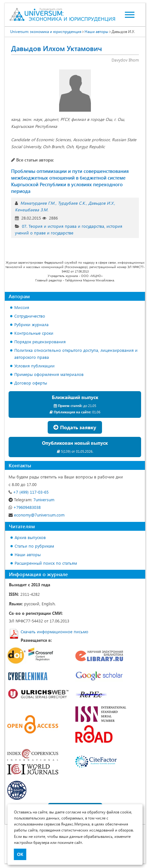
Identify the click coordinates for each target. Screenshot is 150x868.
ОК (20, 854)
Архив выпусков (30, 537)
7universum (31, 500)
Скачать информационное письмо (55, 631)
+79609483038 (25, 507)
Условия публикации (34, 366)
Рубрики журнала (31, 324)
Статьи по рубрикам (34, 546)
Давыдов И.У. (101, 203)
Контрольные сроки (34, 333)
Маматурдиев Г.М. (38, 203)
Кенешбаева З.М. (32, 210)
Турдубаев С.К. (72, 203)
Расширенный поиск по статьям (46, 563)
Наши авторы (28, 554)
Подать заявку (75, 427)
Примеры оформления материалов (49, 374)
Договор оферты (31, 383)
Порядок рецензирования (40, 342)
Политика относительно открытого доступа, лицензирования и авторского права (76, 354)
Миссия (22, 307)
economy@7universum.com (37, 515)
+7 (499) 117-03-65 (29, 492)
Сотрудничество (30, 316)
